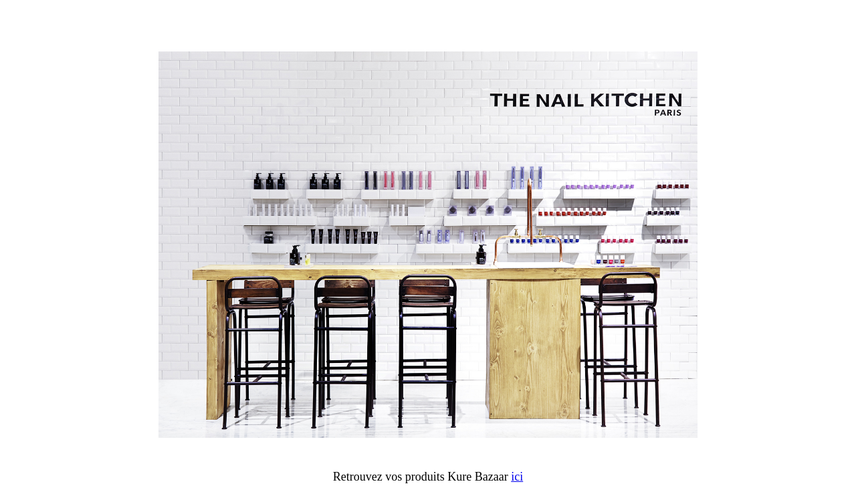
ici (517, 477)
